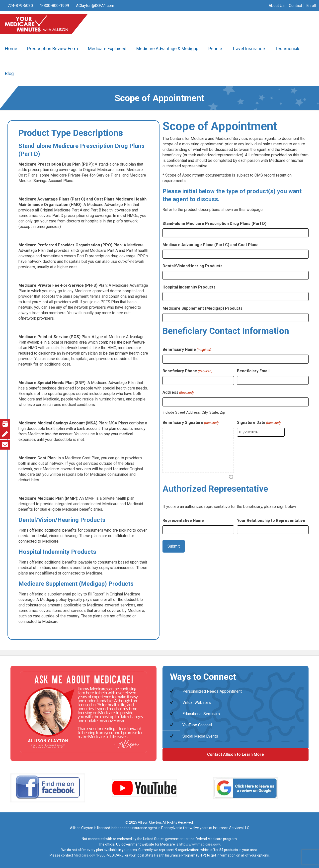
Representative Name (183, 521)
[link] (48, 788)
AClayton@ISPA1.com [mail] (95, 6)
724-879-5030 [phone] (20, 6)
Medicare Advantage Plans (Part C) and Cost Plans (210, 245)
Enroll (311, 6)
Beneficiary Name (187, 350)
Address (178, 393)
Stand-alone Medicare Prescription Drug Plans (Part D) (214, 224)
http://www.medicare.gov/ (200, 844)
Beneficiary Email (253, 371)
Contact (295, 6)
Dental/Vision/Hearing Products (193, 266)
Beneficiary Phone (187, 371)
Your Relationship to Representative (271, 521)
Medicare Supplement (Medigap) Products (202, 308)
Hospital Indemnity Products (189, 287)
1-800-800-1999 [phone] (54, 6)
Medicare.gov (84, 855)
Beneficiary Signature (191, 423)
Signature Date (259, 423)
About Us (277, 6)
